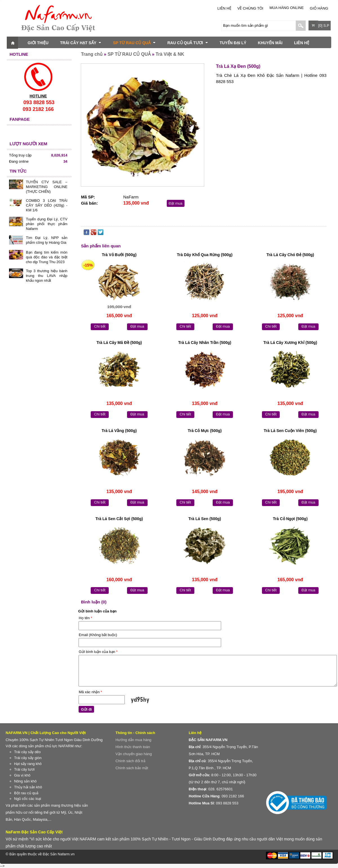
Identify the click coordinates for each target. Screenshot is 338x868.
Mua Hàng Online (287, 8)
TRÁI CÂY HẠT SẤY (81, 43)
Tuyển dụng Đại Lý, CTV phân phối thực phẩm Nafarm (47, 224)
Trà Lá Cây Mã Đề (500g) (119, 343)
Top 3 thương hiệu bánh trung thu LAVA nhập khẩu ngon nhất (47, 276)
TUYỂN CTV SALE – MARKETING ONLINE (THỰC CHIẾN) (47, 187)
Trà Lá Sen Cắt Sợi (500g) (119, 519)
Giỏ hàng (319, 8)
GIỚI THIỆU (38, 43)
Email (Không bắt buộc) (98, 635)
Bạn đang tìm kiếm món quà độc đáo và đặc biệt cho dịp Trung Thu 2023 (47, 257)
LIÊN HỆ (224, 8)
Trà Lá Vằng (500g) (119, 431)
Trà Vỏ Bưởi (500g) (119, 255)
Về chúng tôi (250, 8)
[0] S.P (324, 25)
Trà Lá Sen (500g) (205, 519)
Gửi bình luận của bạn (98, 652)
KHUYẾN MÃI (270, 43)
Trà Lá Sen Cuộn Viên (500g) (290, 431)
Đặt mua (176, 203)
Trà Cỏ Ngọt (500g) (290, 519)
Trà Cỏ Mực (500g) (204, 431)
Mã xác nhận (90, 692)
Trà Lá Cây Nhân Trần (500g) (205, 343)
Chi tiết (100, 326)
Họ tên (85, 618)
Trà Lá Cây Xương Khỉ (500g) (290, 343)
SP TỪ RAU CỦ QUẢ (134, 43)
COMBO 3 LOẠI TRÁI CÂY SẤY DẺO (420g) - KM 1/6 (47, 205)
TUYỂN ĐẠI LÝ (233, 43)
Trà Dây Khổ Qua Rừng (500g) (205, 255)
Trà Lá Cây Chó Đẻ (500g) (290, 255)
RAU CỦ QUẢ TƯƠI (188, 43)
